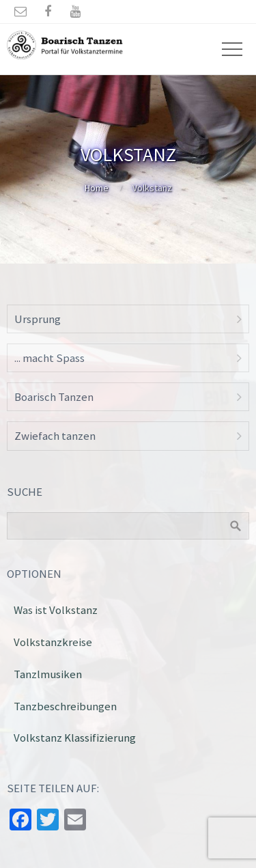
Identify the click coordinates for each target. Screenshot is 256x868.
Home (97, 188)
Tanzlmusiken (48, 674)
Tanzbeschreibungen (65, 706)
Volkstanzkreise (53, 642)
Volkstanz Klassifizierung (75, 738)
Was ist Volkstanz (56, 610)
